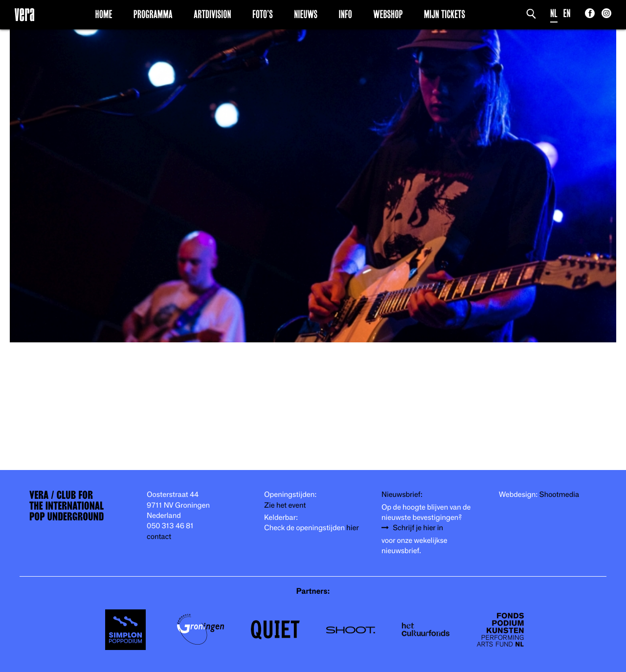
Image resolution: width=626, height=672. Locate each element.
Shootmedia (559, 495)
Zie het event (285, 505)
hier (352, 528)
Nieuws (306, 14)
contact (159, 537)
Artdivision (212, 14)
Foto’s (263, 14)
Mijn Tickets (445, 14)
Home (104, 14)
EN (567, 13)
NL (554, 13)
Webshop (388, 14)
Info (345, 14)
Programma (153, 14)
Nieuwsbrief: (402, 495)
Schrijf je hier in (418, 528)
